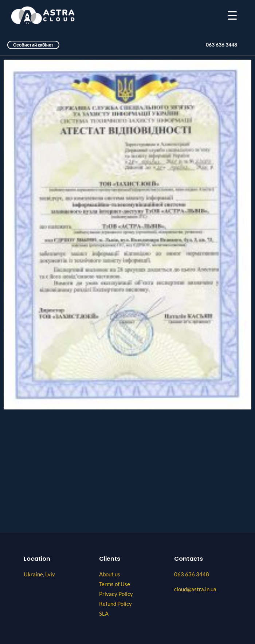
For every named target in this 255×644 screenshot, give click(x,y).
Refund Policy (115, 604)
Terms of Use (115, 584)
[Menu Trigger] (232, 15)
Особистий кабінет (33, 45)
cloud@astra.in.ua (195, 589)
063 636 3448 (221, 45)
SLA (104, 614)
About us (110, 574)
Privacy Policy (116, 594)
